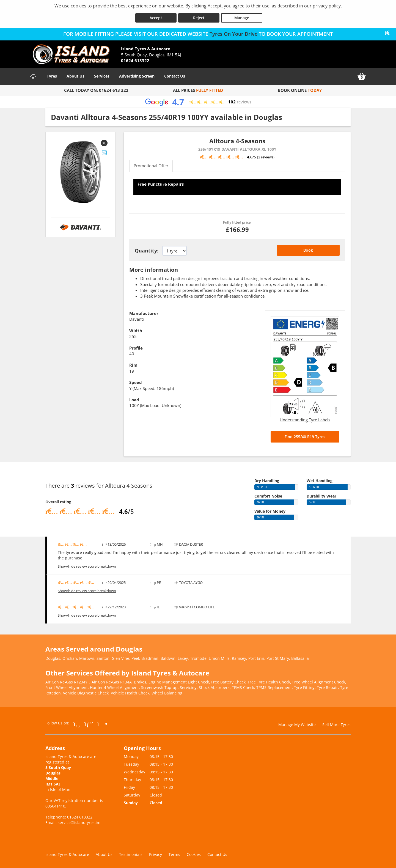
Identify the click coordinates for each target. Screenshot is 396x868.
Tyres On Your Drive (233, 32)
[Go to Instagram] (102, 722)
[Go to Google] (89, 722)
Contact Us (175, 74)
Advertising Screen (137, 74)
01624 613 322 (114, 89)
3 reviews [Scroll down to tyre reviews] (266, 155)
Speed (136, 381)
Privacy (156, 853)
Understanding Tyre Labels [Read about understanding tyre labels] (305, 418)
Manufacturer (144, 312)
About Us (75, 74)
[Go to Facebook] (77, 722)
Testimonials (131, 853)
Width (136, 329)
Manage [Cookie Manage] (242, 16)
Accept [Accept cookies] (156, 16)
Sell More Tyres (336, 723)
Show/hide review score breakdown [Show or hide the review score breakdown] (87, 565)
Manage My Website (297, 723)
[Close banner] (389, 31)
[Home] (33, 75)
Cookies (194, 853)
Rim (133, 363)
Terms (174, 853)
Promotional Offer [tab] (151, 164)
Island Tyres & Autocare (67, 853)
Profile (136, 346)
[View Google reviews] (198, 100)
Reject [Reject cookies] (199, 16)
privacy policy (327, 6)
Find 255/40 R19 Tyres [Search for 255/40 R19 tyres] (305, 435)
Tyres (52, 74)
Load (134, 398)
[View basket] (362, 75)
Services (102, 74)
